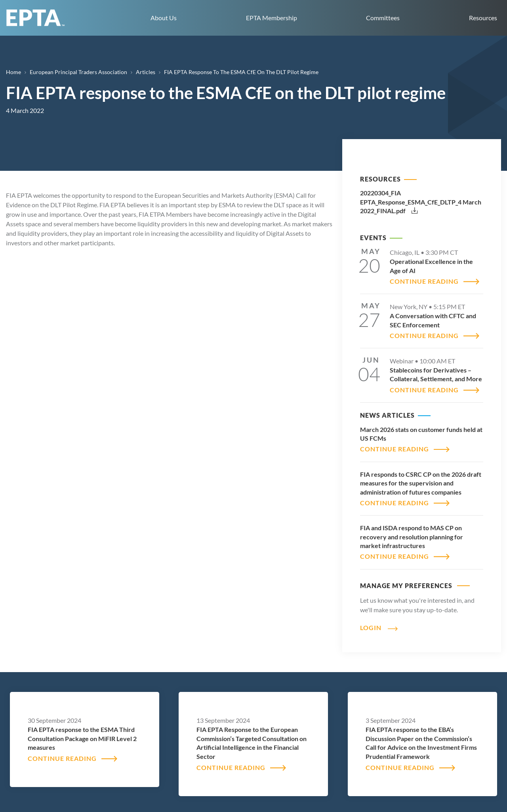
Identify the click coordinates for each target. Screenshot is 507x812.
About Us (164, 18)
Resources (483, 18)
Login (371, 628)
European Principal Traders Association (78, 72)
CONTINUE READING (424, 281)
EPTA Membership (272, 18)
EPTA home (36, 18)
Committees (383, 18)
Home (13, 72)
